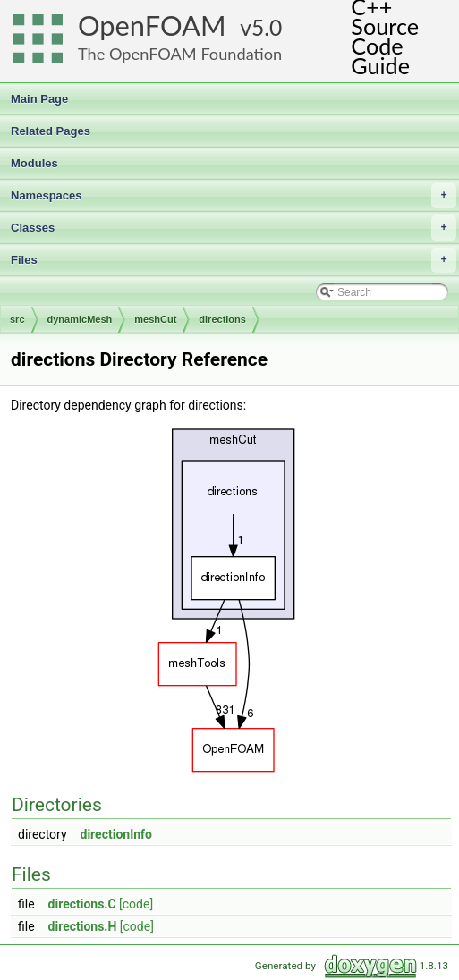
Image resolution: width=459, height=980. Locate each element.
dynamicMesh (80, 319)
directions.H (83, 926)
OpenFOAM (152, 25)
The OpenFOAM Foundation (180, 54)
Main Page (39, 99)
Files (234, 260)
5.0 (267, 27)
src (17, 319)
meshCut (155, 319)
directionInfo (117, 834)
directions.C (82, 904)
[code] (136, 904)
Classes (234, 228)
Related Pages (51, 131)
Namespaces (234, 196)
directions (222, 319)
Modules (34, 163)
